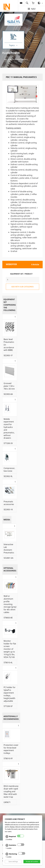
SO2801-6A (8, 558)
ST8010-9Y (8, 758)
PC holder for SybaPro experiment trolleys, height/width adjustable (10, 694)
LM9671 (7, 802)
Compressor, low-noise (9, 470)
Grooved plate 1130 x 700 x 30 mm (9, 386)
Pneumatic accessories (9, 503)
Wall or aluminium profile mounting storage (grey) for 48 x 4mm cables (10, 604)
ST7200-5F (8, 706)
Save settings (13, 861)
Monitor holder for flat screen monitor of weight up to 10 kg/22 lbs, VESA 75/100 (10, 649)
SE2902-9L (8, 476)
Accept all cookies (32, 861)
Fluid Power (11, 53)
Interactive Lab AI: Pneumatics (9, 548)
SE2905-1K (8, 509)
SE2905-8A (8, 394)
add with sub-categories (22, 287)
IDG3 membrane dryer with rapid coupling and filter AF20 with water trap (11, 791)
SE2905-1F (8, 355)
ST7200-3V (8, 443)
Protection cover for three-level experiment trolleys (11, 749)
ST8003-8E (8, 618)
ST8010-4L (8, 663)
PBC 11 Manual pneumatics (16, 59)
